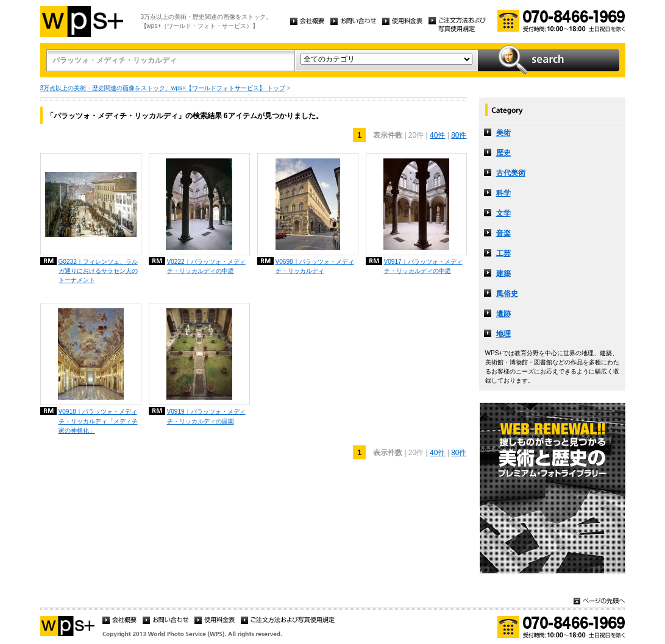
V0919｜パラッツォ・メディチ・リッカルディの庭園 (206, 416)
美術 (503, 133)
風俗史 (507, 294)
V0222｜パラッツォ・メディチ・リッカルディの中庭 (206, 266)
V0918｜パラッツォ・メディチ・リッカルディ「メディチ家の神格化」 (98, 421)
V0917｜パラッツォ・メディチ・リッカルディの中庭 (423, 266)
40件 (437, 135)
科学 (503, 193)
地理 (503, 334)
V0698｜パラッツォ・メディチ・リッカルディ (315, 266)
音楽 (503, 233)
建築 (503, 274)
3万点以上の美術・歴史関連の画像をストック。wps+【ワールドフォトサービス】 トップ (163, 88)
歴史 (503, 153)
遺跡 (503, 314)
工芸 (503, 253)
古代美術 (511, 173)
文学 (503, 213)
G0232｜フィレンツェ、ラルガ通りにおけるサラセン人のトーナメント (98, 271)
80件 (459, 135)
